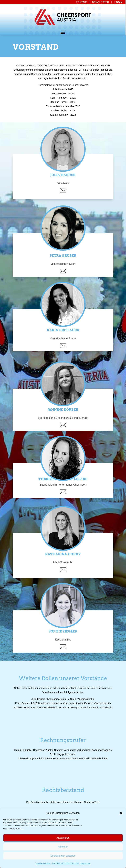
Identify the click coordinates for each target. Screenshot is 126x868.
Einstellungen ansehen (63, 856)
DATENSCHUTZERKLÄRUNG (66, 863)
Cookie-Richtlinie (43, 863)
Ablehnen (63, 847)
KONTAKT (82, 2)
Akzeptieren (63, 838)
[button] (121, 813)
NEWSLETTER (101, 2)
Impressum (85, 863)
